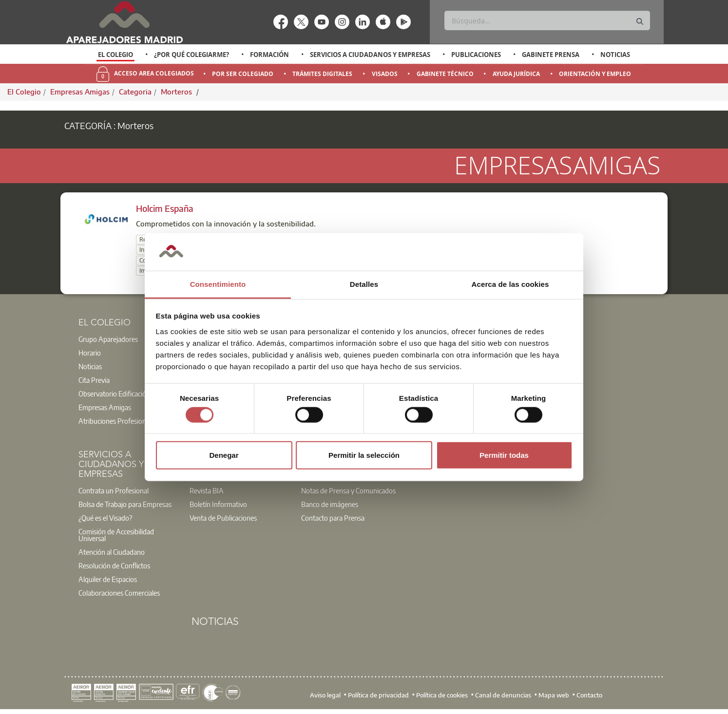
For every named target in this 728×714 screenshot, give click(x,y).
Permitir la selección (364, 455)
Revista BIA (207, 490)
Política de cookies (442, 695)
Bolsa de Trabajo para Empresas (125, 504)
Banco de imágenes (330, 504)
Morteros (177, 92)
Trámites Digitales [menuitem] (322, 74)
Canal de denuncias (503, 695)
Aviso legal (325, 695)
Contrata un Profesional (114, 490)
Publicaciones (476, 55)
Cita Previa (94, 380)
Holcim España (165, 208)
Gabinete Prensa (551, 55)
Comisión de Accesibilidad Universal (116, 535)
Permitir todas (504, 455)
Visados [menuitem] (385, 74)
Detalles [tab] (364, 284)
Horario (90, 353)
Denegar (224, 455)
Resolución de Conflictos (114, 565)
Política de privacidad (378, 695)
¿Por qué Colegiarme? (192, 55)
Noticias (615, 55)
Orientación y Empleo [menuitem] (595, 74)
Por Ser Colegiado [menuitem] (243, 74)
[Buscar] (547, 20)
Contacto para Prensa (333, 518)
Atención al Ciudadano (112, 552)
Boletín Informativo (218, 504)
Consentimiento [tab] (218, 284)
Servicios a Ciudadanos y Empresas (370, 55)
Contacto (589, 695)
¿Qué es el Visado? (105, 518)
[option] (116, 55)
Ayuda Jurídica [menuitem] (516, 74)
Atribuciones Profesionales (118, 421)
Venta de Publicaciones (223, 518)
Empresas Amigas (80, 92)
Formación (269, 55)
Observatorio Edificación (114, 394)
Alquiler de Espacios (108, 579)
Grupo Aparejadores (108, 339)
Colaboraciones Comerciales (119, 593)
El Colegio (115, 55)
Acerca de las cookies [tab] (510, 284)
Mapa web (554, 695)
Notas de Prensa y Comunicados (348, 490)
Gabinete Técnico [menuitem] (445, 74)
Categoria (135, 92)
